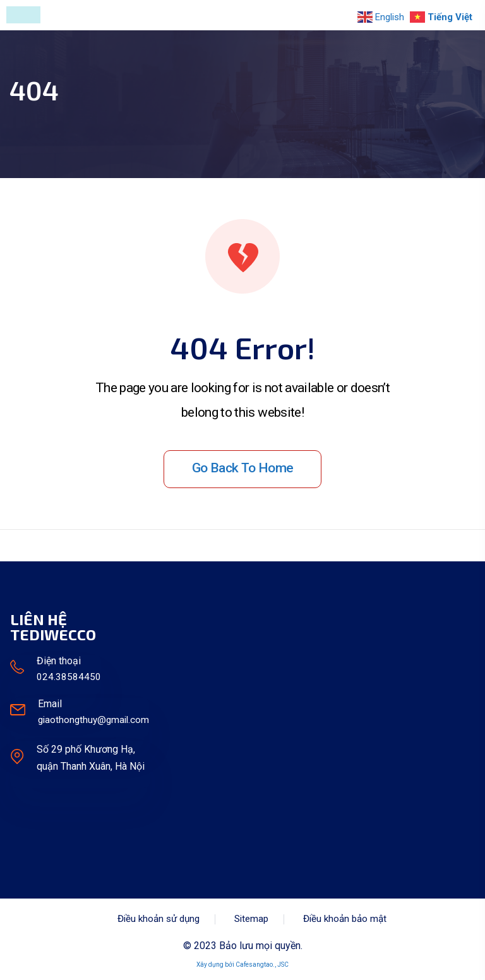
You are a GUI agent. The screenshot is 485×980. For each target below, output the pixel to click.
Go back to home (243, 468)
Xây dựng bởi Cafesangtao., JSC (242, 965)
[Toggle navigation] (23, 15)
